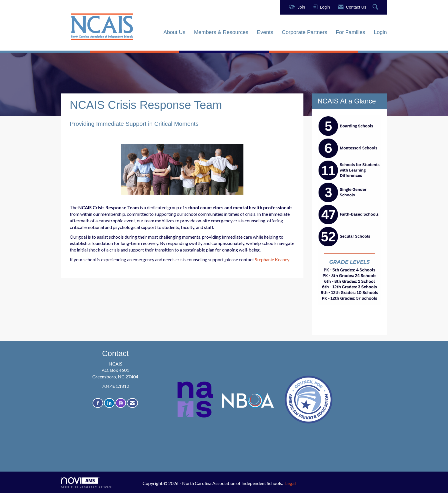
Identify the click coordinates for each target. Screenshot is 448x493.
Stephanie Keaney (272, 259)
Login (380, 32)
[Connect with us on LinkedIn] (109, 403)
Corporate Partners (304, 32)
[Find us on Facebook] (98, 403)
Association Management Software (87, 483)
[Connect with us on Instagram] (121, 403)
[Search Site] (376, 7)
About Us (174, 32)
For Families (350, 32)
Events (265, 32)
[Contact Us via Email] (132, 403)
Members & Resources (221, 32)
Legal (290, 483)
